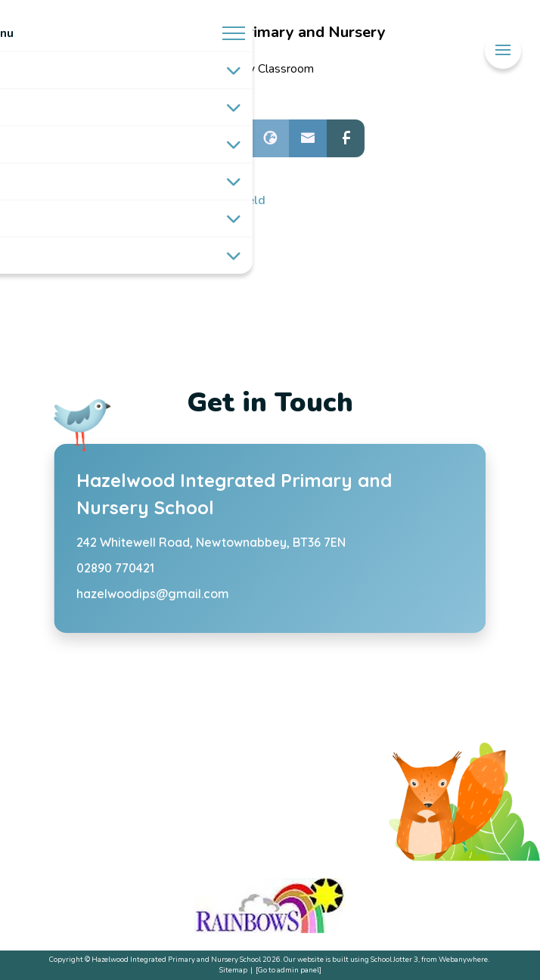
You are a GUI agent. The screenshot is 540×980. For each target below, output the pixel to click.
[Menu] (503, 50)
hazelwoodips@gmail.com (153, 594)
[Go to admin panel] (289, 970)
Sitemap (233, 970)
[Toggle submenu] (234, 70)
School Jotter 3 (394, 959)
